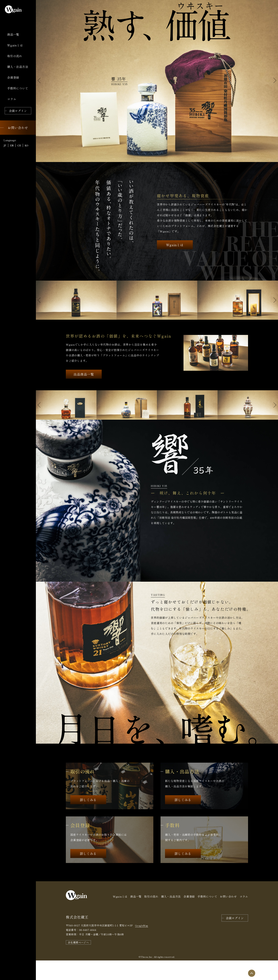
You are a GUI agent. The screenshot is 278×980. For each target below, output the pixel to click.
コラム (244, 916)
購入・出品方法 (171, 916)
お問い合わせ (228, 916)
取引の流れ (151, 916)
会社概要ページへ (78, 962)
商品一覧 (136, 916)
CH (19, 145)
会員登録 (189, 916)
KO (27, 145)
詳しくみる (89, 819)
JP (5, 145)
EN (12, 145)
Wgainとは (175, 286)
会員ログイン (235, 938)
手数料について (207, 916)
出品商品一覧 (84, 394)
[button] (274, 80)
